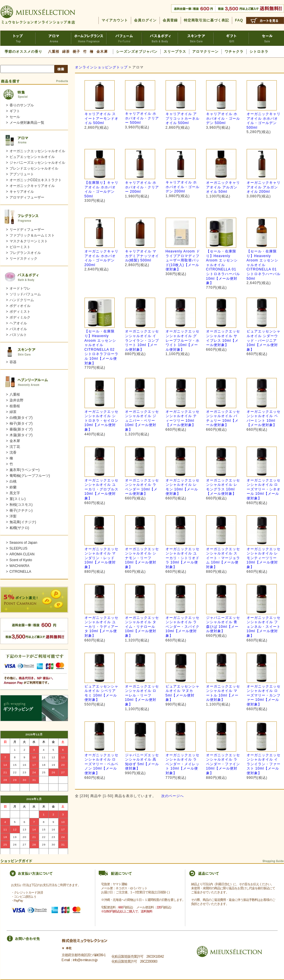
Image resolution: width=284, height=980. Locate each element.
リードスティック (23, 259)
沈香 (13, 452)
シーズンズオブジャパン (137, 52)
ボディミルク (20, 317)
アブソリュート (22, 174)
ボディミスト (20, 312)
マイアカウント (115, 20)
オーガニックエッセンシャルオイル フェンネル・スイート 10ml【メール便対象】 (264, 627)
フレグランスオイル (25, 253)
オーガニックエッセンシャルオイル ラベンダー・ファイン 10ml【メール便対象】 (223, 764)
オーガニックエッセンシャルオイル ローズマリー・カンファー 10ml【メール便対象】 (264, 695)
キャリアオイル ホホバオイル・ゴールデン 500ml (223, 118)
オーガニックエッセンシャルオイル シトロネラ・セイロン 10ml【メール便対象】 (101, 421)
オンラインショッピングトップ (101, 67)
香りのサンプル (22, 105)
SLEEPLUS (19, 548)
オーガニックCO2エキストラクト (36, 180)
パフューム (125, 38)
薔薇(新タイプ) (21, 429)
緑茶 (66, 52)
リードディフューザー (27, 230)
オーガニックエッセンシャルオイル (37, 151)
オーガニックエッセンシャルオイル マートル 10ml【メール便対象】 (223, 693)
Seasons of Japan (23, 543)
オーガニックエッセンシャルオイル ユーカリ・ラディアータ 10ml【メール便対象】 (101, 627)
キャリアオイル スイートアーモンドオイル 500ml (101, 118)
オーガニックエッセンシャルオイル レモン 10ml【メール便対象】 (183, 487)
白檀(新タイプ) (21, 418)
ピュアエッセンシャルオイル (32, 157)
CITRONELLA (20, 572)
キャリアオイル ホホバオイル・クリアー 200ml (142, 187)
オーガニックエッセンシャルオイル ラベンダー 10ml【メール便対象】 (142, 487)
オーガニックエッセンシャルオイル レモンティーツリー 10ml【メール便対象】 (264, 558)
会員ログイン (145, 20)
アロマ (53, 38)
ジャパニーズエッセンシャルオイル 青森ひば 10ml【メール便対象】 (223, 624)
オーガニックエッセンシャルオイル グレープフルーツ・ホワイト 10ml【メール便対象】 (183, 340)
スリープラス (175, 52)
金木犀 (102, 52)
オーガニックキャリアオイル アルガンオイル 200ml (264, 187)
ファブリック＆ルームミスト (32, 235)
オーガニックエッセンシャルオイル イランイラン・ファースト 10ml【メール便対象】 (264, 764)
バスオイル (18, 329)
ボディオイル (20, 306)
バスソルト (18, 335)
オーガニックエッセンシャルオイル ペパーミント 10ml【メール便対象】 (264, 418)
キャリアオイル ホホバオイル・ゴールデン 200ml (183, 187)
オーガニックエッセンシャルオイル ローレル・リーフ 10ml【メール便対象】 (142, 695)
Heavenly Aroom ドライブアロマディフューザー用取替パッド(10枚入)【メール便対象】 (183, 260)
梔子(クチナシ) (21, 510)
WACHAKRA (20, 566)
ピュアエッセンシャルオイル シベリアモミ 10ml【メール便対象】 (101, 693)
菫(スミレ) (18, 499)
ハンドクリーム (22, 300)
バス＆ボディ (160, 38)
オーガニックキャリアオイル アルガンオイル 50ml (223, 187)
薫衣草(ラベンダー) (25, 470)
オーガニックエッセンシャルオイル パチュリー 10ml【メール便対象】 (223, 418)
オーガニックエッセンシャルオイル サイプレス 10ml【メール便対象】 (223, 338)
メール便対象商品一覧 (27, 123)
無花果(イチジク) (23, 522)
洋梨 (13, 516)
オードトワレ (20, 288)
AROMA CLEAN (22, 554)
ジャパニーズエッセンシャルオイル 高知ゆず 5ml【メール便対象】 (142, 762)
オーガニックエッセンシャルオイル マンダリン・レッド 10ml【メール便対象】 (101, 558)
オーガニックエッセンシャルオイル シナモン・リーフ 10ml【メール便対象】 (142, 558)
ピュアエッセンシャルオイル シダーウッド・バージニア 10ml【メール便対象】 (264, 340)
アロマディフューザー (27, 197)
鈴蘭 (13, 487)
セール (266, 38)
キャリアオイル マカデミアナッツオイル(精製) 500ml (142, 256)
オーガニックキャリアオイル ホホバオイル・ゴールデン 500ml (264, 121)
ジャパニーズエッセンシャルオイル (37, 163)
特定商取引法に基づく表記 (206, 20)
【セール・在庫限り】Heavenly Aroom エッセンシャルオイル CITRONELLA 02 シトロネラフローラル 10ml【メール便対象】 (101, 347)
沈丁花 (15, 447)
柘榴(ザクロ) (19, 528)
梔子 (76, 52)
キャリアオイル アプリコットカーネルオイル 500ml (183, 118)
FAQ (239, 20)
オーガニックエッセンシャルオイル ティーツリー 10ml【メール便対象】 (183, 418)
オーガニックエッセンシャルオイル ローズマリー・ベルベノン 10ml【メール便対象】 (101, 764)
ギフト (231, 38)
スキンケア (196, 38)
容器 (13, 362)
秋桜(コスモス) (21, 505)
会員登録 (170, 20)
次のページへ (173, 796)
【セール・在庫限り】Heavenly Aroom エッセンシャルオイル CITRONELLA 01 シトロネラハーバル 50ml (264, 265)
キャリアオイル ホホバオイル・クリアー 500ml (142, 118)
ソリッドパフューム (25, 294)
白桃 (13, 481)
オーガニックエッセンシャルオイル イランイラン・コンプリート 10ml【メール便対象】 (142, 340)
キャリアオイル (22, 192)
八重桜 (54, 52)
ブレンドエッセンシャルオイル (34, 168)
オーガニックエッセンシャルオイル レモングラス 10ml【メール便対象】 (223, 487)
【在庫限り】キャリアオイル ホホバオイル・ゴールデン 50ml (101, 189)
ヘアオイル (18, 323)
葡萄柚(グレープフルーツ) (30, 476)
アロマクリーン (205, 52)
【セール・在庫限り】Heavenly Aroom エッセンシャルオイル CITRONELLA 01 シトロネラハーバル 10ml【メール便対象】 (223, 267)
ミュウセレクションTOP (18, 38)
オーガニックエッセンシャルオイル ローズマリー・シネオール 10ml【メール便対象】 (264, 489)
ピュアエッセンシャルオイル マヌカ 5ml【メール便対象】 (183, 693)
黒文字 (15, 493)
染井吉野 (17, 400)
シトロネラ (259, 52)
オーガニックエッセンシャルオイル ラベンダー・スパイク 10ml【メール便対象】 (183, 627)
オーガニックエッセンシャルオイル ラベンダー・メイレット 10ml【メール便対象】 (183, 764)
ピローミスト (20, 247)
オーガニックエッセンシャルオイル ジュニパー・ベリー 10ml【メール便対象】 (142, 421)
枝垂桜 (15, 406)
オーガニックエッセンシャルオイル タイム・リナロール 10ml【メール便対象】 (142, 627)
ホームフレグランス (89, 38)
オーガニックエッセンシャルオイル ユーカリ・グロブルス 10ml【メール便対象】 (101, 489)
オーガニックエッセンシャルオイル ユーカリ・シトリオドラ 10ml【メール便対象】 (183, 558)
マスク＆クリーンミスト (29, 241)
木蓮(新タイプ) (21, 435)
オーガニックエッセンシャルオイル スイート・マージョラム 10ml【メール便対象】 (223, 558)
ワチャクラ (234, 52)
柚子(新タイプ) (21, 423)
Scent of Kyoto (21, 560)
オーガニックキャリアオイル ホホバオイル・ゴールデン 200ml (101, 258)
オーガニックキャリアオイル (32, 186)
